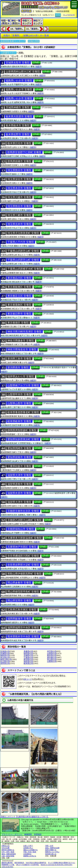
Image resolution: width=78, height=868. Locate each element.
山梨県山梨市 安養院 (19, 403)
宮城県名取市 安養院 (18, 63)
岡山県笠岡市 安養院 (19, 601)
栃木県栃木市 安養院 (18, 125)
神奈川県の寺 (6, 659)
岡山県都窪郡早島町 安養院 (23, 592)
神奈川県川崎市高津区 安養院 (24, 332)
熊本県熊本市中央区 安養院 (23, 637)
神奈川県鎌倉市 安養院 (21, 341)
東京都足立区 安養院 (19, 296)
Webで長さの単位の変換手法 (36, 863)
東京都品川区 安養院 (19, 278)
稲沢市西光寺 (19, 863)
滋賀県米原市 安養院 (19, 493)
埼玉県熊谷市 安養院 (19, 170)
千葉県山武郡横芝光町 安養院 (24, 269)
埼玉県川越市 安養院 (19, 197)
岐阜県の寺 (28, 663)
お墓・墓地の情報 (8, 856)
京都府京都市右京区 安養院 (23, 511)
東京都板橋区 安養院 (19, 287)
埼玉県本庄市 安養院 (19, 188)
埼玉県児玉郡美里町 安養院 (23, 233)
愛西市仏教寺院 (7, 863)
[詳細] (36, 62)
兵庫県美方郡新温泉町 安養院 (24, 538)
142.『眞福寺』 (33, 29)
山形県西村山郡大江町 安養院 (23, 72)
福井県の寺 (28, 661)
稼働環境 (28, 834)
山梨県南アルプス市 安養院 (23, 385)
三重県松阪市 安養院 (19, 466)
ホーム (58, 15)
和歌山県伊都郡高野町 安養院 (24, 574)
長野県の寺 (5, 663)
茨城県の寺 (28, 655)
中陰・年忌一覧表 (30, 852)
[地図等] (38, 67)
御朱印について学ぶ (52, 852)
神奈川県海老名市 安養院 (22, 350)
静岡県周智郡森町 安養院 (22, 430)
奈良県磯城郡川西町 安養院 (23, 556)
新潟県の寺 (28, 659)
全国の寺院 (34, 41)
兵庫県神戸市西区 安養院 (22, 547)
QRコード (28, 679)
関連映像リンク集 (8, 865)
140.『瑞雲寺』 (17, 29)
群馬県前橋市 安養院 (19, 161)
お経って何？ (28, 846)
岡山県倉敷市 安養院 (19, 583)
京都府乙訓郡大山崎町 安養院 (24, 520)
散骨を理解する (51, 850)
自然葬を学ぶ (28, 848)
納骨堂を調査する (8, 850)
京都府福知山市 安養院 (21, 529)
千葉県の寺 (28, 657)
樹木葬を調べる (51, 854)
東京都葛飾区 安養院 (19, 305)
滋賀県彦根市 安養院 (19, 484)
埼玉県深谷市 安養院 (19, 179)
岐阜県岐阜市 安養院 (19, 421)
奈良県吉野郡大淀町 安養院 (23, 565)
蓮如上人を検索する (30, 850)
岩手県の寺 (52, 651)
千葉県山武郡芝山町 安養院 (23, 251)
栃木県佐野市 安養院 (18, 134)
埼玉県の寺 (5, 657)
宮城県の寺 (5, 653)
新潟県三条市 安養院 (19, 359)
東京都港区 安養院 (18, 323)
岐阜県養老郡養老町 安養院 (23, 412)
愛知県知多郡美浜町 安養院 (23, 439)
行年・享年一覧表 (8, 852)
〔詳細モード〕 (8, 53)
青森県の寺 (28, 651)
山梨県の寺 (52, 661)
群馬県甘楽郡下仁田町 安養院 (24, 152)
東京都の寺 (52, 657)
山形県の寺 (52, 653)
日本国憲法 (27, 854)
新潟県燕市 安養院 (18, 368)
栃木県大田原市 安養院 (19, 117)
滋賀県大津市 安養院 (19, 475)
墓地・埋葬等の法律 (52, 848)
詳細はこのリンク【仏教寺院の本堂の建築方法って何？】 (25, 817)
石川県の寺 (5, 661)
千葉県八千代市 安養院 (21, 242)
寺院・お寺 (49, 846)
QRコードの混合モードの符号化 (27, 865)
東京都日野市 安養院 (19, 314)
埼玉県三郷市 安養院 (19, 215)
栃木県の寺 (52, 655)
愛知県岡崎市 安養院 (19, 448)
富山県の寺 (52, 659)
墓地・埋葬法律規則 (9, 854)
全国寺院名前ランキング (13, 41)
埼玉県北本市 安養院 (19, 224)
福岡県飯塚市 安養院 (19, 619)
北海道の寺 (5, 651)
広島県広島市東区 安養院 (22, 610)
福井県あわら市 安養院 (21, 377)
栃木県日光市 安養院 (19, 143)
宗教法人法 (5, 846)
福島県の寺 (5, 655)
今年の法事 (5, 848)
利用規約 (38, 834)
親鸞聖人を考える (30, 856)
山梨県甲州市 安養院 (19, 394)
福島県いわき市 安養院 (19, 81)
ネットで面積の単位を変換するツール (61, 863)
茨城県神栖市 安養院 (18, 107)
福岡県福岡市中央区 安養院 (23, 628)
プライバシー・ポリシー (12, 834)
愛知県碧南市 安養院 (19, 457)
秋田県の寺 (28, 653)
